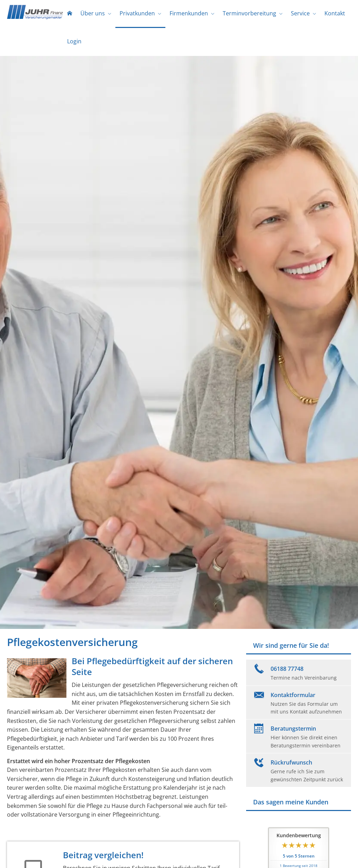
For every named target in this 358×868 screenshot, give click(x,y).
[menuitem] (70, 14)
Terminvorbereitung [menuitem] (249, 13)
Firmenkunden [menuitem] (189, 13)
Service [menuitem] (300, 13)
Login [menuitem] (74, 41)
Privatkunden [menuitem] (137, 13)
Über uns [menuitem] (93, 13)
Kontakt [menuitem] (335, 13)
